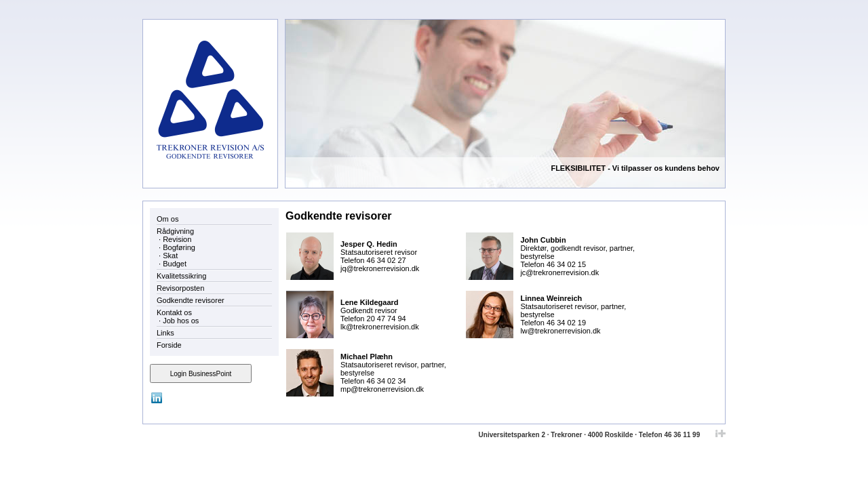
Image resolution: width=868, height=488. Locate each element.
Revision (177, 239)
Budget (175, 264)
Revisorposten (180, 288)
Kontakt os (174, 312)
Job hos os (181, 321)
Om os (167, 219)
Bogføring (179, 247)
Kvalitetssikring (181, 276)
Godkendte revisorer (191, 300)
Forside (169, 345)
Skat (170, 256)
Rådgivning (175, 231)
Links (165, 333)
